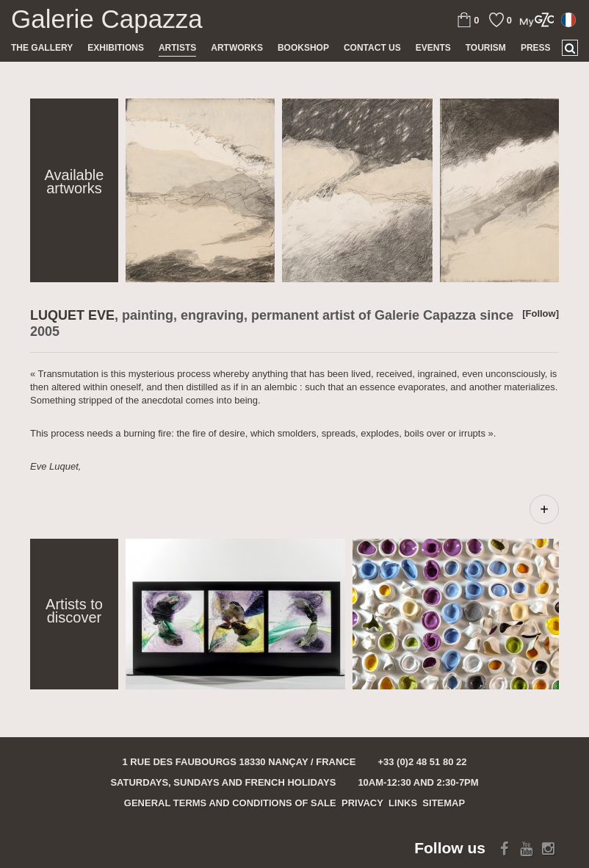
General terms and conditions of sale (230, 803)
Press (536, 48)
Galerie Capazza (107, 19)
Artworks (237, 48)
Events (433, 48)
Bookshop (303, 48)
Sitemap (444, 803)
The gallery (42, 48)
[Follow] (541, 313)
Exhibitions (116, 48)
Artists (177, 48)
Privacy (362, 803)
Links (403, 803)
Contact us (372, 48)
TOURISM (486, 48)
